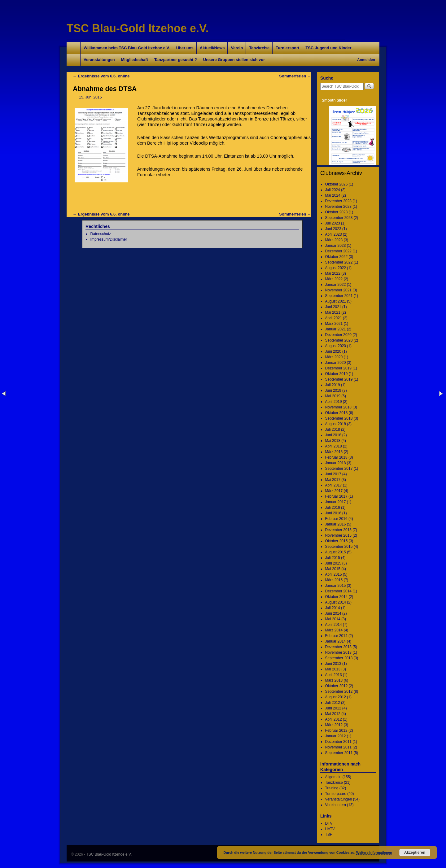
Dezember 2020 (338, 335)
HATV (330, 829)
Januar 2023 (336, 246)
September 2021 (339, 296)
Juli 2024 (333, 190)
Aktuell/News (212, 48)
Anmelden (366, 60)
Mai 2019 (333, 396)
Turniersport (287, 48)
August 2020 (336, 346)
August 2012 (336, 697)
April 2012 (334, 719)
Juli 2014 (333, 608)
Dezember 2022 (338, 251)
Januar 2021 (336, 329)
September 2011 (339, 753)
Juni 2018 (333, 435)
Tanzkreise (259, 48)
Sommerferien (295, 76)
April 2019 (334, 402)
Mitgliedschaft (135, 60)
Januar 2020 (336, 363)
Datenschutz (101, 234)
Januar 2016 (336, 524)
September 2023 (339, 218)
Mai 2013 (333, 669)
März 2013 (334, 680)
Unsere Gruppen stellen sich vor (234, 60)
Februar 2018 (336, 457)
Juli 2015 (333, 558)
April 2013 (334, 675)
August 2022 (336, 268)
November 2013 (338, 652)
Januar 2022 (336, 285)
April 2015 (334, 574)
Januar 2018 (336, 463)
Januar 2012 (336, 736)
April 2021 (334, 318)
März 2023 (334, 240)
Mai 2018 (333, 441)
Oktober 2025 (337, 184)
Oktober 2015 (337, 541)
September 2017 (339, 469)
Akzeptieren (415, 853)
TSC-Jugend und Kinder (328, 48)
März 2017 (334, 491)
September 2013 (339, 658)
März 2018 (334, 452)
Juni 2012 (333, 708)
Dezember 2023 (338, 201)
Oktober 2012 (337, 686)
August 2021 (336, 301)
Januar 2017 (336, 502)
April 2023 (334, 234)
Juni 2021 (333, 307)
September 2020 (339, 340)
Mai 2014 (333, 619)
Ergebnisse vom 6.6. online (101, 76)
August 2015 (336, 552)
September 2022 (339, 262)
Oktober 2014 (337, 597)
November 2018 (338, 407)
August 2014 (336, 602)
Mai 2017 (333, 480)
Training (332, 788)
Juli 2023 (333, 223)
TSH (329, 835)
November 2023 (338, 207)
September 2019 (339, 379)
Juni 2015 (333, 563)
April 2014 (334, 625)
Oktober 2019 (337, 374)
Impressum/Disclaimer (109, 239)
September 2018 (339, 418)
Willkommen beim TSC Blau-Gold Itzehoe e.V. (127, 48)
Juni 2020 (333, 351)
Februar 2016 (336, 519)
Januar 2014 (336, 641)
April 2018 (334, 446)
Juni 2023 (333, 229)
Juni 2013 (333, 664)
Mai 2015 (333, 569)
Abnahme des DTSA (105, 89)
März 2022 (334, 279)
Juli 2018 (333, 430)
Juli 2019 (333, 385)
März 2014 (334, 630)
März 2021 (334, 324)
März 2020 (334, 357)
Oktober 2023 (337, 212)
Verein (237, 48)
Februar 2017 (336, 496)
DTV (329, 823)
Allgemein (333, 777)
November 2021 (338, 290)
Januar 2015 (336, 586)
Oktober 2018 (337, 413)
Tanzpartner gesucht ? (176, 60)
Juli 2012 (333, 703)
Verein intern (336, 805)
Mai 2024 (333, 195)
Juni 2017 (333, 474)
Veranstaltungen (99, 60)
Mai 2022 (333, 273)
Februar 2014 (336, 636)
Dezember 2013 (338, 647)
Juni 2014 (333, 613)
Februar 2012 (336, 731)
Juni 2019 (333, 390)
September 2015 (339, 547)
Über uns (185, 48)
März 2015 (334, 580)
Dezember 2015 (338, 530)
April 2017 (334, 485)
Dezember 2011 (338, 742)
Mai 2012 (333, 714)
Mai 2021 (333, 312)
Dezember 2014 (338, 591)
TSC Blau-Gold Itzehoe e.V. (138, 28)
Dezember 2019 (338, 368)
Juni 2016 (333, 513)
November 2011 (338, 747)
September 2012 (339, 691)
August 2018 (336, 424)
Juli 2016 (333, 508)
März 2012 (334, 725)
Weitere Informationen (374, 853)
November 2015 (338, 535)
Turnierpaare (336, 794)
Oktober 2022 (337, 257)
